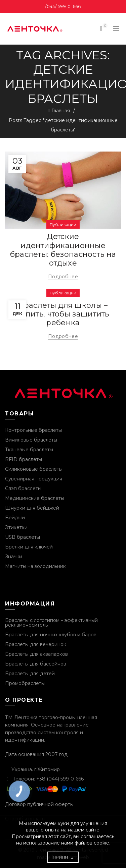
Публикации (63, 224)
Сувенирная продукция (34, 479)
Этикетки (16, 527)
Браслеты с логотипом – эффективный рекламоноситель (51, 623)
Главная (61, 111)
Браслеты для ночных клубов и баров (51, 635)
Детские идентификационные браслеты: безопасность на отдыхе (63, 250)
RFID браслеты (24, 459)
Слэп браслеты (23, 488)
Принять (63, 857)
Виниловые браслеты (31, 440)
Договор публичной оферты (39, 804)
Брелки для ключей (29, 547)
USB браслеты (23, 537)
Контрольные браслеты (33, 430)
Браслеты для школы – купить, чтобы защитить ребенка (63, 314)
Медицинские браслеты (35, 498)
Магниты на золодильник (35, 566)
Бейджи (15, 518)
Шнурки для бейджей (32, 508)
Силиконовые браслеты (34, 469)
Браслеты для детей (30, 674)
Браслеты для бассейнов (36, 664)
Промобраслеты (25, 683)
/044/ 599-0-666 (63, 6)
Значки (14, 557)
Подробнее (63, 277)
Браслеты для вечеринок (36, 644)
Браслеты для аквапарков (36, 654)
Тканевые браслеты (29, 450)
